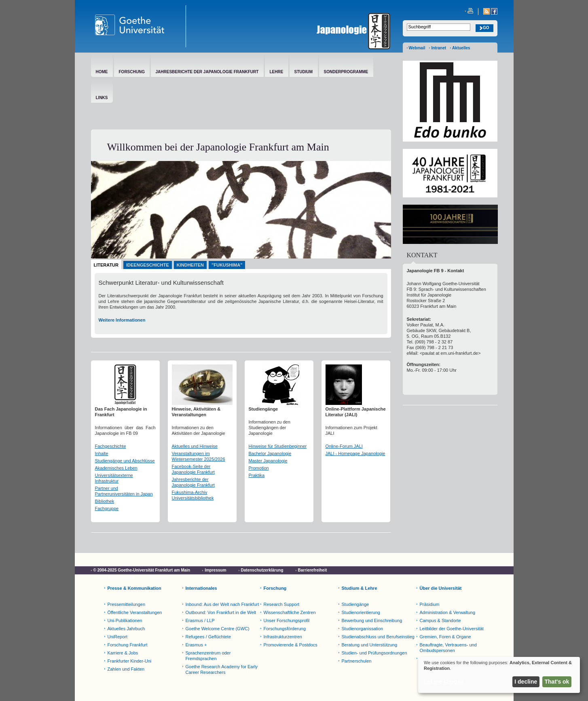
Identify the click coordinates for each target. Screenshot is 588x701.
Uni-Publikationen (125, 621)
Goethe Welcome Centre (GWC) (218, 629)
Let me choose (444, 682)
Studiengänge (355, 604)
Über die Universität (441, 588)
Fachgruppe (107, 508)
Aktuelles (461, 48)
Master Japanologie (268, 461)
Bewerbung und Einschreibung (372, 621)
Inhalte (102, 453)
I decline (526, 682)
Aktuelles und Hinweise (195, 446)
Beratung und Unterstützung (370, 645)
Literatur (106, 265)
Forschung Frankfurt (128, 645)
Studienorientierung (361, 612)
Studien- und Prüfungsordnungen (374, 653)
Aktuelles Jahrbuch (126, 629)
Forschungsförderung (285, 629)
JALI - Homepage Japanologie (355, 453)
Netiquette (159, 577)
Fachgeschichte (111, 446)
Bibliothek (105, 501)
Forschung (275, 588)
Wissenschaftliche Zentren (290, 612)
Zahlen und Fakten (126, 669)
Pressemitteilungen (127, 604)
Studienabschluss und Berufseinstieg (378, 637)
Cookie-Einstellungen (114, 577)
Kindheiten (190, 265)
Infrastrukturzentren (283, 637)
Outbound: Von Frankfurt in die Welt (221, 612)
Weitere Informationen (122, 320)
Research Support (282, 604)
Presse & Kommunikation (134, 588)
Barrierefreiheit (313, 570)
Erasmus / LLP (200, 621)
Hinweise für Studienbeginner (278, 446)
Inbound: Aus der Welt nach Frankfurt (222, 604)
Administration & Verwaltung (448, 612)
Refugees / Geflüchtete (208, 637)
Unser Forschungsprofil (287, 621)
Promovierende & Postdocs (291, 645)
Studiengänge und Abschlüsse (125, 461)
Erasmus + (196, 645)
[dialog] (499, 675)
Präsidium (430, 604)
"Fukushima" (227, 265)
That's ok (557, 682)
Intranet (439, 48)
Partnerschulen (357, 661)
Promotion (259, 468)
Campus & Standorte (440, 621)
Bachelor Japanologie (270, 453)
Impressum (215, 570)
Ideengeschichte (148, 265)
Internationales (201, 588)
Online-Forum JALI (344, 446)
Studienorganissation (363, 629)
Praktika (257, 475)
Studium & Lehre (360, 588)
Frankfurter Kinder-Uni (130, 661)
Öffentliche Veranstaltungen (135, 612)
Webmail (417, 48)
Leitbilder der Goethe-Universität (452, 629)
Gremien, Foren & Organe (445, 637)
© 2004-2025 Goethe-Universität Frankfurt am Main (142, 570)
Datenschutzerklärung (262, 570)
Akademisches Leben (116, 468)
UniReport (118, 637)
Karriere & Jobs (123, 653)
